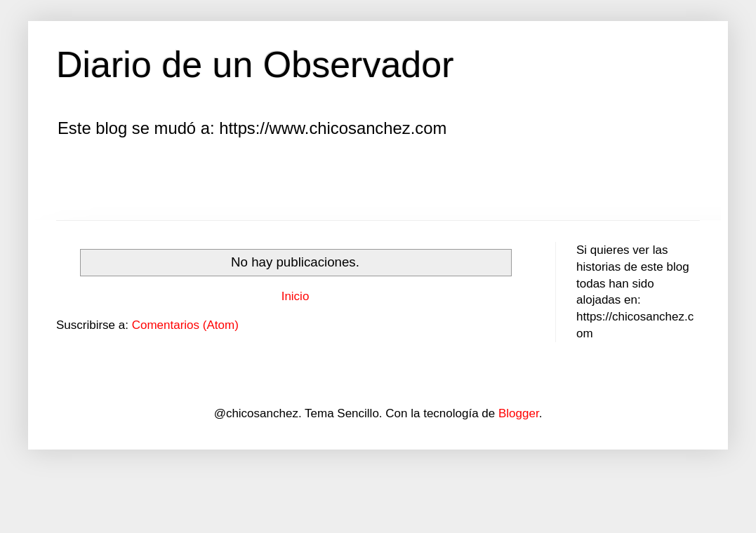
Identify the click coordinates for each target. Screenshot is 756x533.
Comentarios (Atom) (185, 325)
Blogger (519, 413)
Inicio (296, 296)
